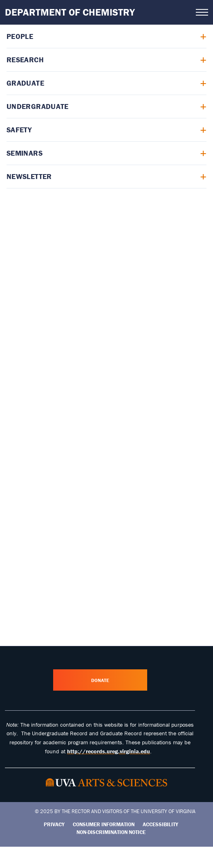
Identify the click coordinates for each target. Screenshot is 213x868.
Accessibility (160, 824)
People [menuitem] (20, 36)
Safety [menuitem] (19, 130)
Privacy (54, 824)
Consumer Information (104, 824)
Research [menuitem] (25, 60)
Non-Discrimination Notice (111, 832)
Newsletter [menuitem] (29, 176)
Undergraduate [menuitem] (38, 106)
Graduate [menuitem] (25, 83)
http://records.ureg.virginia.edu (109, 751)
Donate (100, 680)
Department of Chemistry (70, 12)
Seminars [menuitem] (25, 153)
